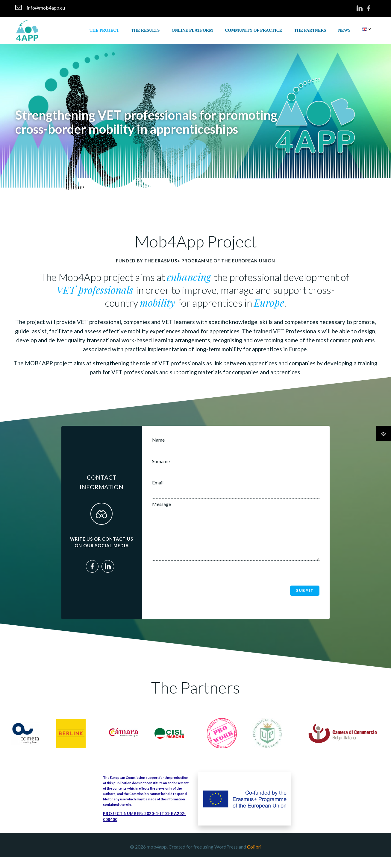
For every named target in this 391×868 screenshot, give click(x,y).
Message (236, 538)
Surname (236, 471)
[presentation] (198, 586)
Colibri (254, 858)
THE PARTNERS (312, 30)
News (346, 30)
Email (236, 492)
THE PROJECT (106, 30)
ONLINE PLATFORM (194, 30)
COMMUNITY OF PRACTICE (255, 30)
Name (236, 450)
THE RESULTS (147, 30)
